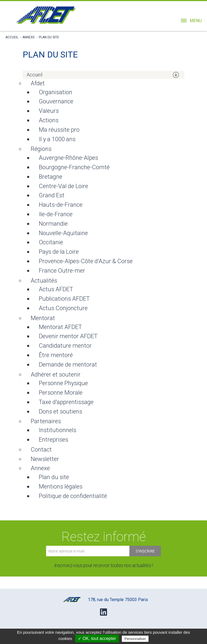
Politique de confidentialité (73, 496)
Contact (41, 450)
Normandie (53, 224)
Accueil (12, 37)
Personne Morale (61, 393)
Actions (49, 120)
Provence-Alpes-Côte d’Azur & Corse (86, 261)
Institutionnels (58, 430)
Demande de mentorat (68, 365)
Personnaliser (135, 639)
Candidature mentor (65, 346)
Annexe (29, 37)
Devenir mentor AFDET (68, 336)
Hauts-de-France (61, 205)
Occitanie (51, 242)
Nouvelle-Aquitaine (63, 233)
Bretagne (51, 177)
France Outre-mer (62, 271)
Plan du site (49, 37)
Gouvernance (56, 101)
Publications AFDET (64, 299)
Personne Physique (63, 383)
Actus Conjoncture (63, 308)
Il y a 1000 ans (57, 139)
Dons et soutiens (61, 411)
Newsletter (45, 459)
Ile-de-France (56, 214)
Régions (41, 149)
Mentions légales (61, 487)
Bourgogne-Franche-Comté (74, 167)
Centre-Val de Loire (63, 186)
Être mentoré (56, 355)
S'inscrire (145, 551)
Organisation (56, 92)
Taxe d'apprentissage (66, 402)
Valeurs (49, 111)
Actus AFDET (56, 289)
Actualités (44, 281)
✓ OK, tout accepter (97, 638)
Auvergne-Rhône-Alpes (68, 158)
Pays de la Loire (59, 252)
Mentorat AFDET (60, 327)
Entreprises (54, 440)
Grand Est (52, 195)
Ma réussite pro (59, 130)
